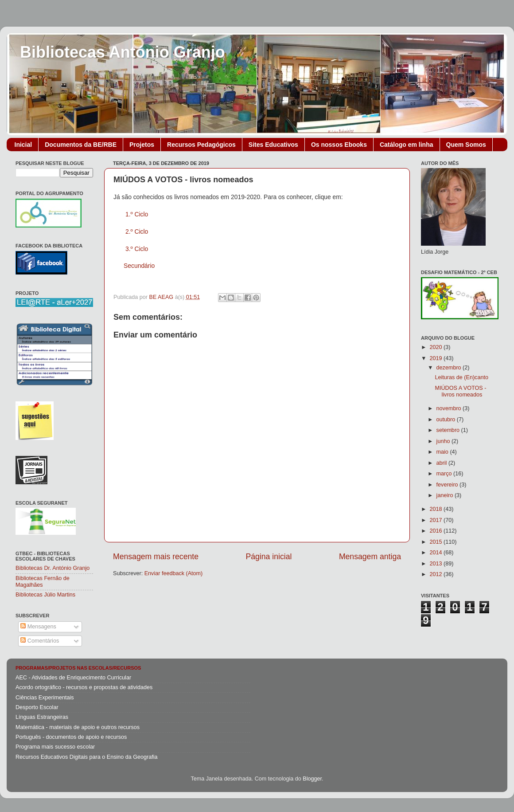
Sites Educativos (273, 145)
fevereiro (448, 485)
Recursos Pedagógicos (201, 145)
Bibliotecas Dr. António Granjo (53, 568)
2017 (436, 520)
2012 (436, 574)
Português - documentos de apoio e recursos (71, 737)
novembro (450, 408)
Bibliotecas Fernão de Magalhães (43, 582)
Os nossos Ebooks (339, 145)
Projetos (142, 145)
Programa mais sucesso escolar (55, 747)
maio (443, 452)
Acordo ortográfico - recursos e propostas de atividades (84, 687)
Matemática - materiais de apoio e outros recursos (78, 727)
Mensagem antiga (370, 557)
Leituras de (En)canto (461, 377)
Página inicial (269, 557)
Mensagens (38, 627)
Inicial (23, 145)
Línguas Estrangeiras (42, 717)
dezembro (450, 368)
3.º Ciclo (137, 249)
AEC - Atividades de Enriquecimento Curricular (73, 678)
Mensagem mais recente (156, 557)
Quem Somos (466, 145)
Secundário (139, 266)
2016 (436, 531)
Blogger (312, 779)
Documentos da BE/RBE (81, 145)
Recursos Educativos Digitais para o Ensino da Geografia (87, 757)
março (445, 474)
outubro (447, 420)
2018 (436, 509)
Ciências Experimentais (45, 698)
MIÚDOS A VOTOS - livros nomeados (460, 391)
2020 (436, 347)
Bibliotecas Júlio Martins (45, 595)
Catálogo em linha (407, 145)
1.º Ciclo (137, 214)
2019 (436, 358)
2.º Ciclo (137, 231)
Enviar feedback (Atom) (174, 573)
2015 (436, 542)
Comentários (40, 641)
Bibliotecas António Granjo (123, 52)
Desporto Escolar (37, 707)
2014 (436, 553)
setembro (449, 430)
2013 (436, 564)
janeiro (446, 495)
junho (444, 441)
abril (442, 463)
